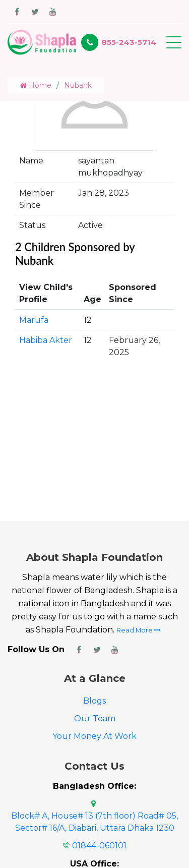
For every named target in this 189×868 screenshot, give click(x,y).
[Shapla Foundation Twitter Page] (97, 650)
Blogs (94, 701)
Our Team (95, 718)
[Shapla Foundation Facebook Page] (79, 650)
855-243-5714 (129, 42)
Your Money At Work (94, 736)
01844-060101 (99, 846)
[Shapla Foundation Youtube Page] (115, 650)
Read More (139, 630)
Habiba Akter (46, 340)
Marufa (34, 320)
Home (36, 85)
